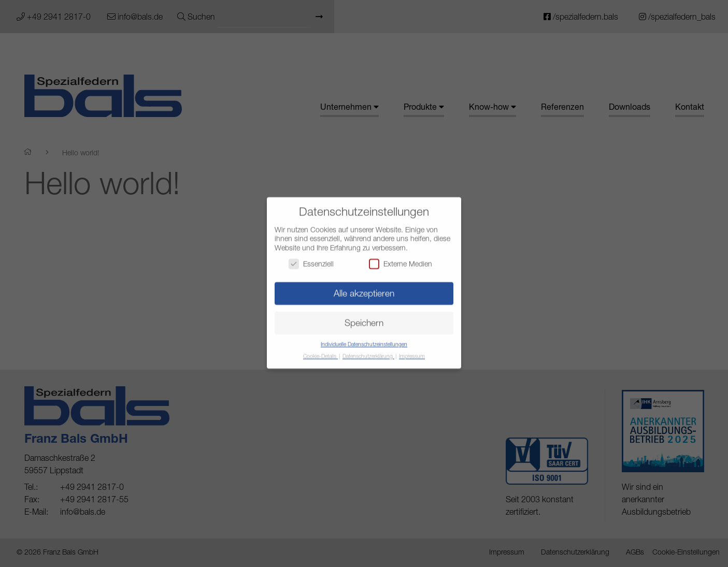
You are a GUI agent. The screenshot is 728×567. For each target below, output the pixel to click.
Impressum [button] (412, 351)
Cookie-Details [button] (320, 351)
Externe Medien (401, 259)
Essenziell (311, 259)
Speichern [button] (364, 318)
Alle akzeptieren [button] (364, 288)
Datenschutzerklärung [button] (368, 351)
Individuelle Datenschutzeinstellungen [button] (364, 339)
